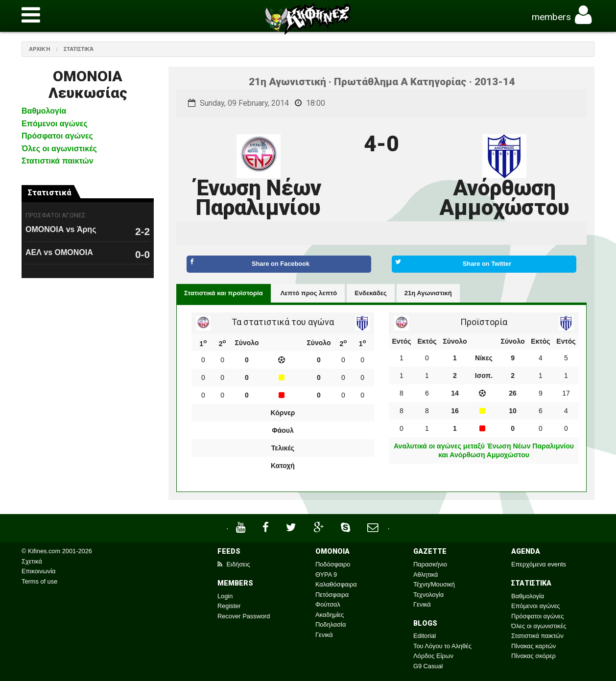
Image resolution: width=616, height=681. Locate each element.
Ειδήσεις (234, 564)
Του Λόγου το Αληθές (442, 646)
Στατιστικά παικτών (58, 161)
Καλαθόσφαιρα (336, 584)
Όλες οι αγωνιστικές (59, 149)
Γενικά (324, 635)
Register (229, 606)
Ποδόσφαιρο (333, 564)
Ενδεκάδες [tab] (371, 293)
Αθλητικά (426, 575)
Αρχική (40, 49)
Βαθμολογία (44, 111)
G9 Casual (428, 666)
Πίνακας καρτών (533, 646)
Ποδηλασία (331, 624)
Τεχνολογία (428, 595)
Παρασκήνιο (430, 564)
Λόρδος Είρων (433, 656)
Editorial (425, 636)
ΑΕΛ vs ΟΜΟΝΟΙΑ (59, 252)
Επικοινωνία (38, 571)
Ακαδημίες (330, 615)
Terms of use (39, 581)
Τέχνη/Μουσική (434, 584)
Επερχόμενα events (539, 564)
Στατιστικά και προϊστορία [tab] (224, 293)
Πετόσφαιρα (332, 595)
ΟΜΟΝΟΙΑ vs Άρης (61, 229)
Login (225, 596)
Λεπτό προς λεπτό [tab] (309, 293)
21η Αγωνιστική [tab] (428, 293)
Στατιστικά (79, 49)
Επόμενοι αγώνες (55, 124)
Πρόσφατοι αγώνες (57, 136)
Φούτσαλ (328, 604)
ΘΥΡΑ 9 (326, 575)
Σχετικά (32, 561)
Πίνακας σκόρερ (533, 656)
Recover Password (244, 616)
